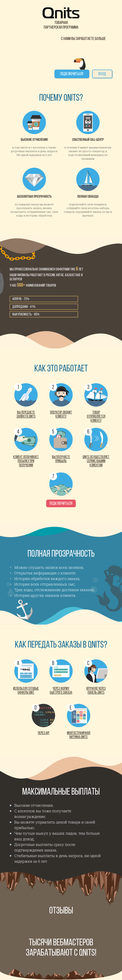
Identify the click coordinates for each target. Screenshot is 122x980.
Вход (102, 74)
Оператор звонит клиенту (61, 414)
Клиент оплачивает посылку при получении (26, 461)
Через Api (43, 733)
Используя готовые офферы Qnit (26, 691)
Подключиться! (72, 74)
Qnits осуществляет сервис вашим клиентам (96, 461)
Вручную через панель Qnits (96, 691)
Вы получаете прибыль (61, 459)
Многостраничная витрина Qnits (79, 735)
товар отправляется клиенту (96, 417)
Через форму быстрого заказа (61, 691)
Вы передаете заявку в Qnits (26, 414)
